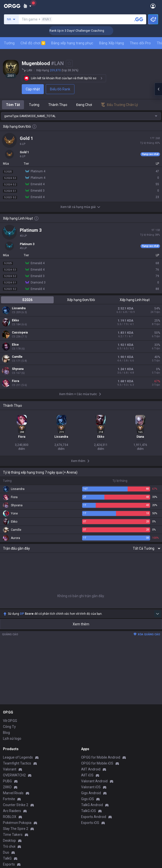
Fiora (15, 381)
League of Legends (18, 757)
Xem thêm (81, 624)
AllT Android (91, 769)
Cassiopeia (20, 332)
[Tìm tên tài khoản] (139, 19)
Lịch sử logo (12, 739)
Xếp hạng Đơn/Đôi (81, 300)
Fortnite (9, 799)
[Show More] (27, 6)
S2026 (27, 300)
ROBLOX (10, 817)
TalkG (7, 858)
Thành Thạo (58, 105)
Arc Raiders (12, 811)
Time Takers (13, 835)
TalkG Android (92, 805)
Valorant (10, 769)
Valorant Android (94, 781)
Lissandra (19, 308)
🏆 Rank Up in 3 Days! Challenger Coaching (83, 31)
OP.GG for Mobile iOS (97, 763)
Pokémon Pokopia (17, 823)
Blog (6, 733)
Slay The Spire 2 (16, 829)
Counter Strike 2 (16, 805)
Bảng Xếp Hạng (112, 43)
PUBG (7, 781)
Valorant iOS (91, 787)
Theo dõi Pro (140, 43)
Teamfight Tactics (17, 763)
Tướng (9, 43)
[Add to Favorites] (69, 63)
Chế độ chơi (33, 43)
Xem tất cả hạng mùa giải (81, 207)
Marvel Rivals (13, 793)
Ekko (15, 320)
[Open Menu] (153, 6)
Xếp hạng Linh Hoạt (135, 300)
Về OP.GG (10, 721)
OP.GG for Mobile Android (101, 757)
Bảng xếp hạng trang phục (72, 43)
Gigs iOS (88, 799)
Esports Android (94, 817)
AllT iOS (87, 775)
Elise (15, 345)
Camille (17, 357)
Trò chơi (9, 846)
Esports (9, 864)
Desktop (9, 841)
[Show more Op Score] (158, 614)
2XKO (7, 787)
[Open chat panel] (158, 89)
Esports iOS (90, 823)
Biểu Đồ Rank (60, 89)
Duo (6, 852)
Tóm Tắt (13, 105)
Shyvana (18, 369)
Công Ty (9, 727)
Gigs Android (91, 793)
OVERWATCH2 (14, 775)
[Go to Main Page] (12, 6)
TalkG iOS (89, 811)
